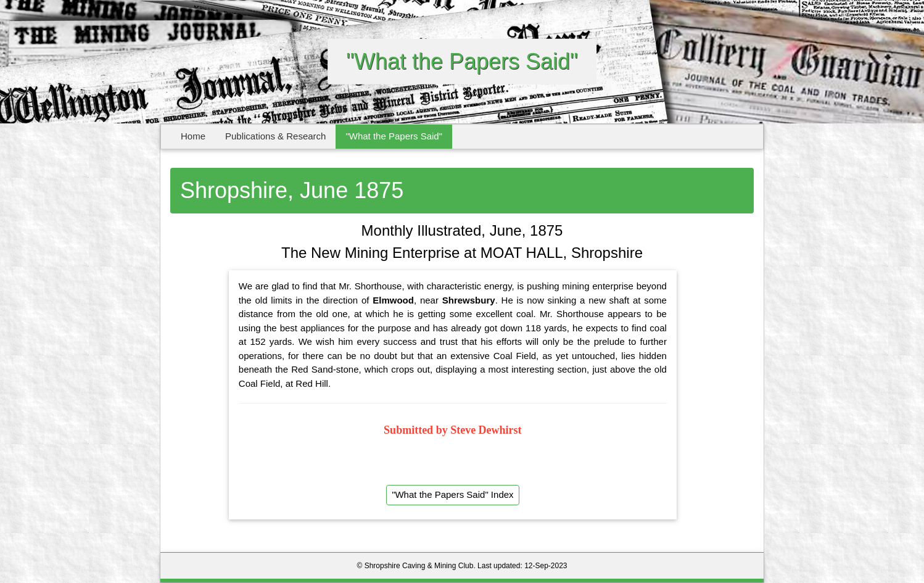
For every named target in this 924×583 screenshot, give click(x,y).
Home (193, 136)
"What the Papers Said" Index (452, 494)
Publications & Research (275, 136)
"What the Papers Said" (394, 136)
